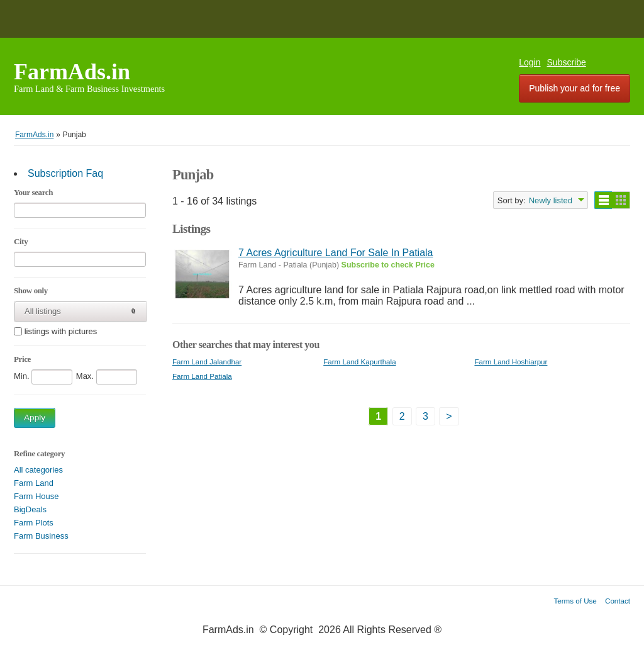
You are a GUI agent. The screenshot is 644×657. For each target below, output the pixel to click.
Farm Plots (34, 523)
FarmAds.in (72, 72)
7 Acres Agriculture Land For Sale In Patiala (336, 253)
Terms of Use (575, 601)
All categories (38, 470)
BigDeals (30, 509)
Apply (35, 418)
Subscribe (567, 62)
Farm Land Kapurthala (359, 362)
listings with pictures (61, 332)
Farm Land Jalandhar (207, 362)
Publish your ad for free (575, 88)
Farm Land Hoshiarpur (511, 362)
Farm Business (41, 536)
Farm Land (34, 483)
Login (530, 62)
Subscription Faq (65, 173)
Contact (618, 601)
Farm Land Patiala (202, 376)
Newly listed (551, 200)
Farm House (36, 496)
